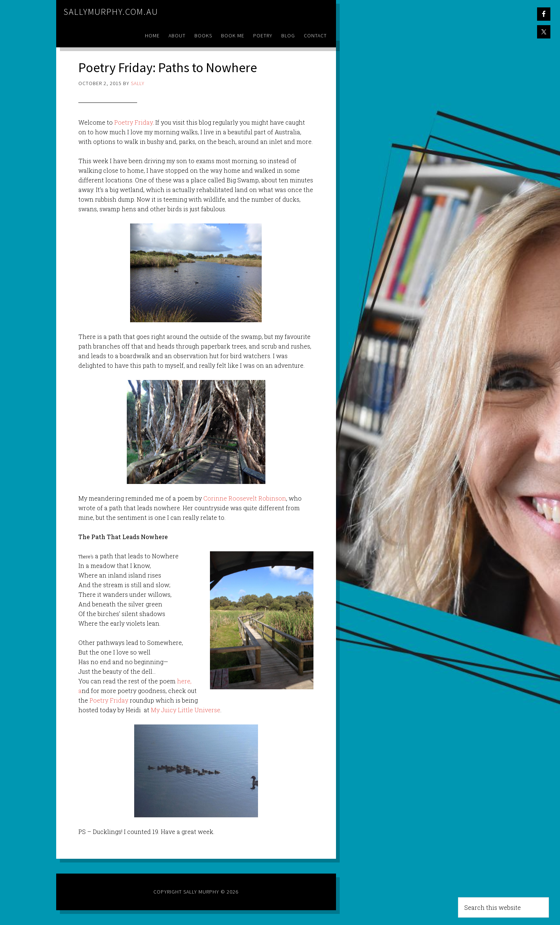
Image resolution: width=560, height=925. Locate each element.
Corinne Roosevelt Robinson (245, 498)
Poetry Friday (133, 122)
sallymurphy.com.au (111, 12)
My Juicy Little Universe (186, 710)
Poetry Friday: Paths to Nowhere (168, 68)
